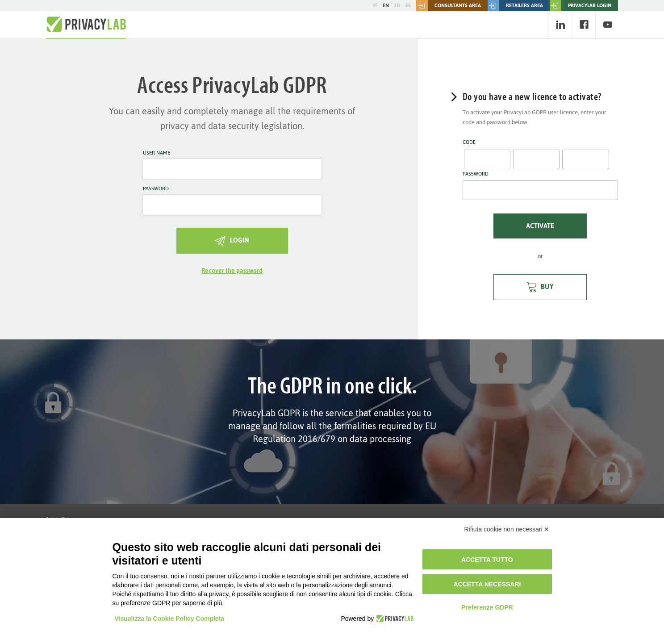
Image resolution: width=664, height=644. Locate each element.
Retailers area (515, 6)
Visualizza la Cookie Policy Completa (170, 619)
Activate (540, 226)
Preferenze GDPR (487, 607)
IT (375, 5)
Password (156, 189)
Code (469, 142)
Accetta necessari (487, 584)
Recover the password (232, 271)
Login (232, 240)
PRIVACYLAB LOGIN (580, 6)
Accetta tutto (487, 560)
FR (397, 5)
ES (408, 5)
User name (157, 153)
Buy (540, 286)
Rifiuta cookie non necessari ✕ (507, 529)
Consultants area (449, 6)
